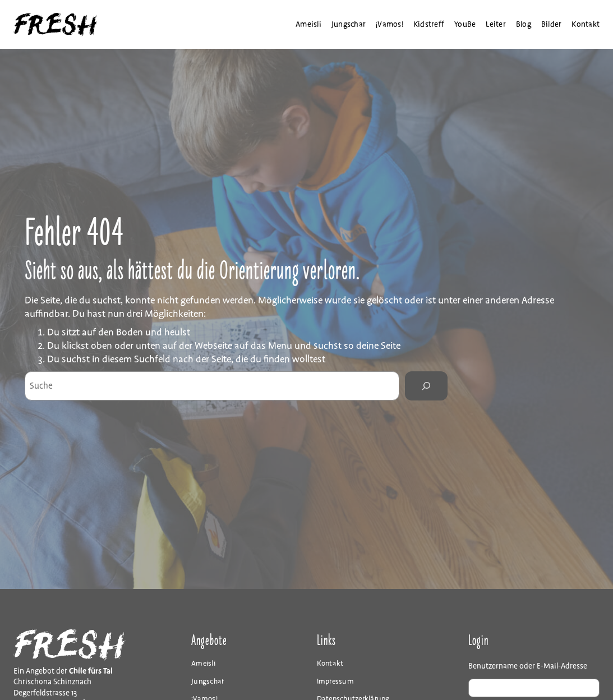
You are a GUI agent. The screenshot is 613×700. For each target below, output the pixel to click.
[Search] (426, 386)
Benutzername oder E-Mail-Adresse (528, 666)
